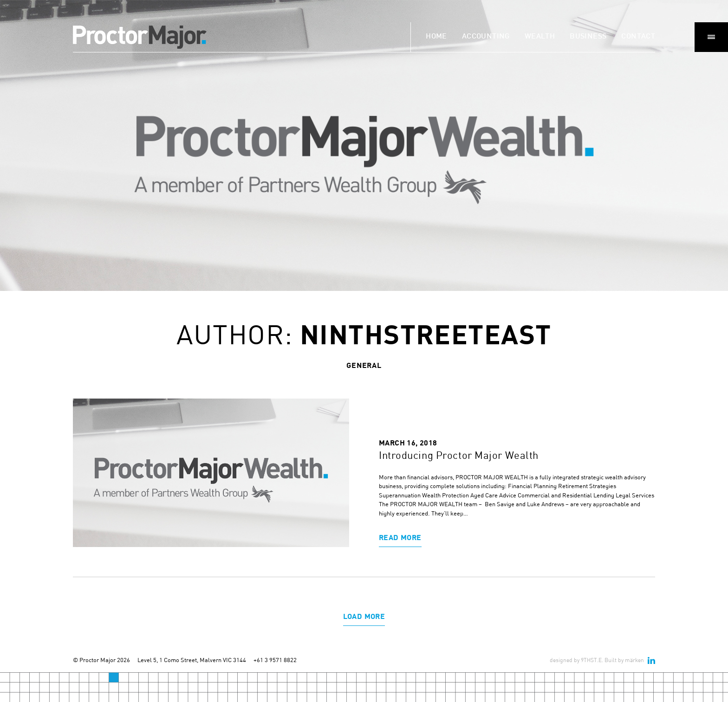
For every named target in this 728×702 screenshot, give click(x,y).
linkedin (651, 660)
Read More (400, 537)
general (364, 365)
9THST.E (591, 660)
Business (588, 37)
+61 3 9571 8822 (275, 660)
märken (634, 660)
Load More (364, 616)
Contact (638, 37)
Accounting (486, 37)
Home (436, 37)
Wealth (540, 37)
